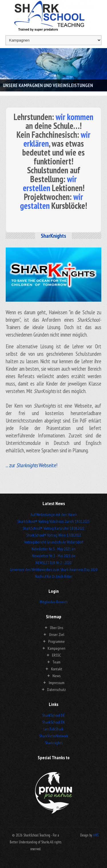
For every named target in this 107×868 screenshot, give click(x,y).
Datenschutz (56, 690)
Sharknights (54, 743)
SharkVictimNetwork (54, 736)
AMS (96, 835)
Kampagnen (56, 648)
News (56, 676)
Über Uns (56, 628)
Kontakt (57, 669)
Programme (56, 641)
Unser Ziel (57, 635)
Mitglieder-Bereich (54, 602)
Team (56, 662)
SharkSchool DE (53, 715)
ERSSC (56, 655)
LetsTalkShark (53, 729)
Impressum (57, 683)
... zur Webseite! (32, 465)
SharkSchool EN (53, 722)
